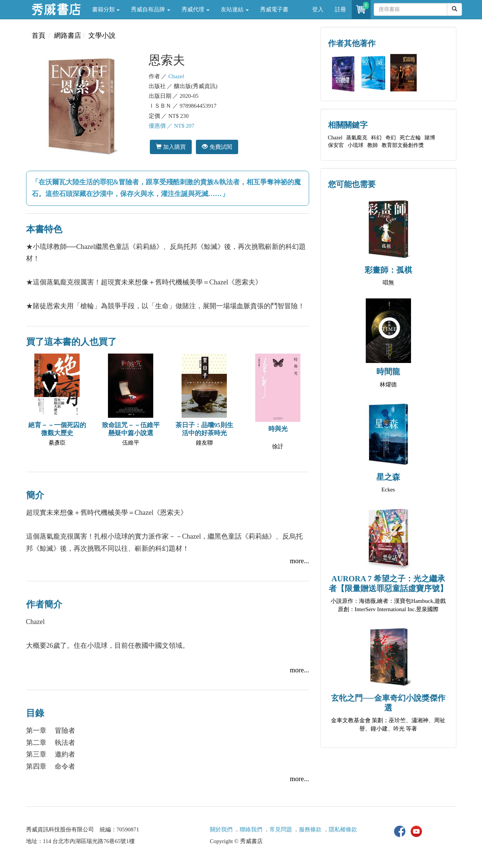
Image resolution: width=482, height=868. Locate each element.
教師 (373, 145)
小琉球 (356, 145)
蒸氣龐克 (357, 138)
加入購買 (171, 147)
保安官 (336, 145)
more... (299, 561)
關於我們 (221, 829)
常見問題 (281, 829)
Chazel (176, 76)
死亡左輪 (410, 138)
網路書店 (68, 36)
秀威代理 (196, 9)
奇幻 (391, 138)
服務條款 (310, 829)
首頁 (38, 36)
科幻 (376, 138)
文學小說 (102, 36)
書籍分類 (106, 9)
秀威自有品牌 (151, 9)
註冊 (340, 9)
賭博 (430, 138)
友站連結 (235, 9)
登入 (318, 9)
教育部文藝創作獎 (403, 145)
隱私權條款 (343, 829)
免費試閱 (217, 147)
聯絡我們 (251, 829)
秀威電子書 (274, 9)
